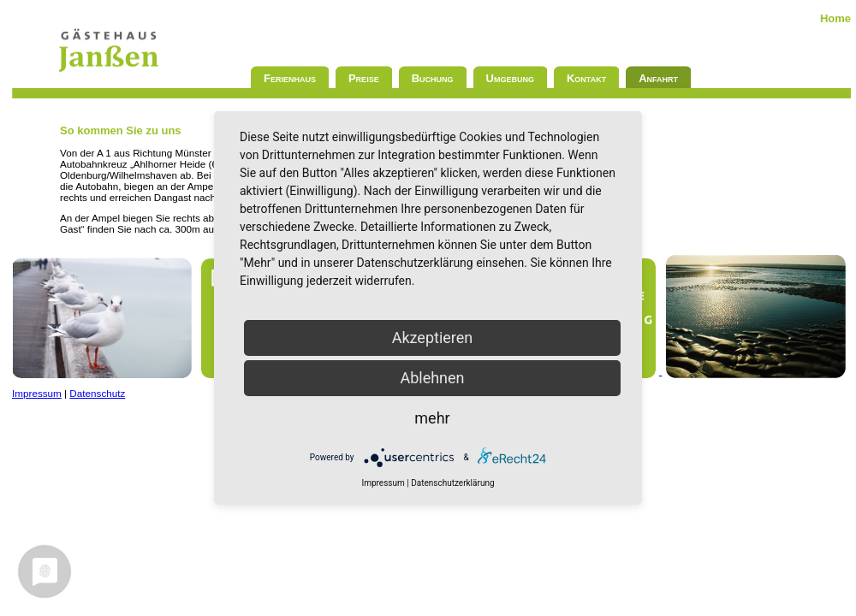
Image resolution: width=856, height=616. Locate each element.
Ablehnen (432, 378)
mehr (432, 418)
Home (835, 18)
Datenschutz (97, 393)
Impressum (37, 393)
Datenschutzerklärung (452, 483)
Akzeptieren (433, 338)
